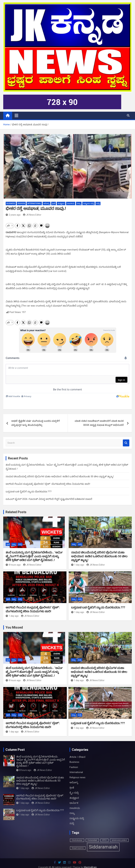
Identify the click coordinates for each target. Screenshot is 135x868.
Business (11, 203)
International (34, 203)
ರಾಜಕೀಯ (71, 203)
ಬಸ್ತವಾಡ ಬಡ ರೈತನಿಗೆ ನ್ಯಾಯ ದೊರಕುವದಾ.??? (29, 492)
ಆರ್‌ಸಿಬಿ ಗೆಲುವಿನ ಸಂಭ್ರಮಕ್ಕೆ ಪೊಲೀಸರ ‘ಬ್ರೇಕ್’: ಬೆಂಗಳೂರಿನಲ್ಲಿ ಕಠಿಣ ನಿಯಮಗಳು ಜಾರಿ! (48, 484)
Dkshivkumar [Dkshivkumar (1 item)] (77, 840)
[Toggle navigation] (16, 115)
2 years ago (13, 215)
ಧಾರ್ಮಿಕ (74, 803)
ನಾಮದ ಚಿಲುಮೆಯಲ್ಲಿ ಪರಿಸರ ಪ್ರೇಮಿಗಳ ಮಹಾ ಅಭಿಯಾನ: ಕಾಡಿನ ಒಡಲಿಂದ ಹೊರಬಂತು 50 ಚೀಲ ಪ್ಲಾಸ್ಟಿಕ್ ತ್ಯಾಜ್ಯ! (60, 476)
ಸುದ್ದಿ (98, 203)
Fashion (21, 203)
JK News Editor (32, 215)
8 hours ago (13, 565)
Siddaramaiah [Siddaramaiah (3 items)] (103, 847)
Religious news (77, 777)
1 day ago (78, 565)
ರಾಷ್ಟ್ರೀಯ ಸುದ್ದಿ (88, 203)
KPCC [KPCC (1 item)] (104, 840)
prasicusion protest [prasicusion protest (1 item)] (119, 840)
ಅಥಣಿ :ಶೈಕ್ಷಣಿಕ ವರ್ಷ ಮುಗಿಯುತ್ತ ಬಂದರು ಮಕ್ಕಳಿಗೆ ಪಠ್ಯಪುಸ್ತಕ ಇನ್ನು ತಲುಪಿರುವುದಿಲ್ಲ (36, 423)
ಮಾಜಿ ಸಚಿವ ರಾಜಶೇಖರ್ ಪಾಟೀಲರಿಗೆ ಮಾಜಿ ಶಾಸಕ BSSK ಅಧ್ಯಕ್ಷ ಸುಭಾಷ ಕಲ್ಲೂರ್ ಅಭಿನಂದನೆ (99, 423)
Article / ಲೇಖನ (77, 757)
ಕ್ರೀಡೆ (54, 203)
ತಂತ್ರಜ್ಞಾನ (61, 203)
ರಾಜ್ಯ (79, 203)
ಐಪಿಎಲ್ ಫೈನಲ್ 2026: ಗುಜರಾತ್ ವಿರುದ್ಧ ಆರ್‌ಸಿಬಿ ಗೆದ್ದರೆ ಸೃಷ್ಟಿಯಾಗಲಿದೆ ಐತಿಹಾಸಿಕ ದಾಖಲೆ (49, 499)
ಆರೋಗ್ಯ (47, 203)
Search (126, 443)
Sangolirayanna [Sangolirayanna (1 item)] (78, 848)
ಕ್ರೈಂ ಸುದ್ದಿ (74, 793)
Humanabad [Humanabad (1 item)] (92, 840)
